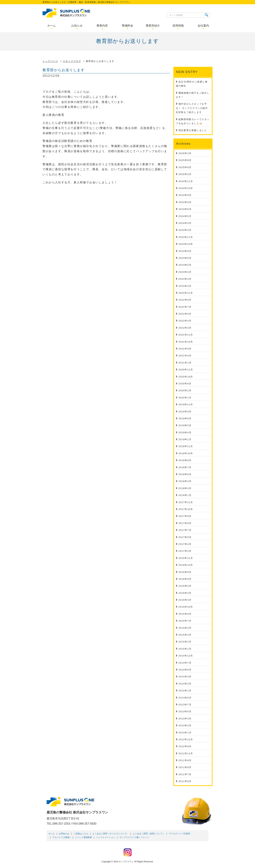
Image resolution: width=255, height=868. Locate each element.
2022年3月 (185, 328)
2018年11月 (186, 446)
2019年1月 (185, 439)
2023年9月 (185, 251)
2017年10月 (186, 509)
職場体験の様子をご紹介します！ (193, 95)
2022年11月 (186, 293)
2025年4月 (185, 174)
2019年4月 (185, 432)
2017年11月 (186, 502)
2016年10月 (186, 565)
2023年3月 (185, 279)
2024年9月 (185, 195)
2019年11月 (186, 405)
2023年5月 (185, 265)
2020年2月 (185, 391)
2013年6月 (185, 711)
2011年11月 (186, 753)
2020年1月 (185, 398)
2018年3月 (185, 488)
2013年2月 (185, 725)
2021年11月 (186, 335)
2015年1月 (185, 649)
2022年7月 (185, 307)
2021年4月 (185, 356)
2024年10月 (186, 188)
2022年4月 (185, 321)
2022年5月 (185, 314)
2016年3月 (185, 600)
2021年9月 (185, 349)
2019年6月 (185, 418)
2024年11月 (186, 181)
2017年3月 (185, 551)
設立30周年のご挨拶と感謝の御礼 (192, 84)
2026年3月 (185, 153)
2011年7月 (185, 774)
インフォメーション (106, 837)
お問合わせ (64, 834)
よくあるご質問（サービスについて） (110, 834)
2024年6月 (185, 209)
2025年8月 (185, 167)
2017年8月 (185, 523)
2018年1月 (185, 495)
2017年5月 (185, 537)
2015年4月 (185, 628)
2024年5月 (185, 216)
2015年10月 (186, 607)
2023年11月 (186, 237)
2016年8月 (185, 572)
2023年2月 (185, 286)
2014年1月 (185, 691)
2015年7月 (185, 621)
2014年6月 (185, 670)
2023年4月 (185, 272)
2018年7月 (185, 467)
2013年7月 (185, 705)
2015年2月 (185, 642)
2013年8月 (185, 698)
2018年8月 (185, 460)
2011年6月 (185, 781)
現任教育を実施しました (193, 130)
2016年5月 (185, 586)
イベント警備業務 (83, 837)
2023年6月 (185, 258)
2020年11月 (186, 370)
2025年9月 (185, 160)
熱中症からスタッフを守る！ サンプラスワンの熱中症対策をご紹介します (192, 108)
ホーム (52, 834)
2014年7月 (185, 663)
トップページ (50, 61)
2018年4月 (185, 481)
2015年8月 (185, 614)
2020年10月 (186, 377)
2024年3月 (185, 230)
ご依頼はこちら (81, 834)
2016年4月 (185, 593)
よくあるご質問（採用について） (149, 834)
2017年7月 (185, 530)
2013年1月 (185, 733)
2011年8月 (185, 767)
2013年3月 (185, 719)
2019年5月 (185, 425)
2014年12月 (186, 656)
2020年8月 (185, 384)
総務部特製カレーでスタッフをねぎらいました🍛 (193, 121)
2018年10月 (186, 453)
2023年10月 (186, 244)
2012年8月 (185, 746)
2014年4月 (185, 677)
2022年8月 (185, 300)
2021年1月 (185, 363)
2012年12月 (186, 739)
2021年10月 (186, 342)
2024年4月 (185, 223)
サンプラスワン (126, 862)
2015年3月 (185, 635)
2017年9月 (185, 516)
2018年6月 (185, 474)
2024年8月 (185, 202)
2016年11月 (186, 558)
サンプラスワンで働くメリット (134, 837)
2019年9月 (185, 412)
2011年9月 (185, 760)
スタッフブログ (72, 61)
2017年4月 (185, 544)
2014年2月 (185, 684)
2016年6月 (185, 579)
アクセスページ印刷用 (179, 834)
